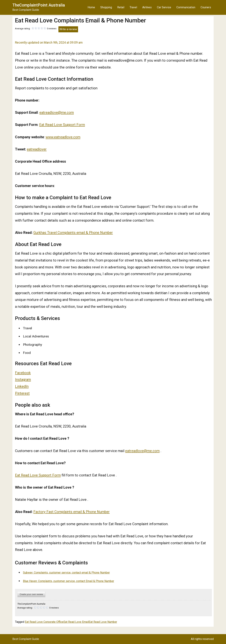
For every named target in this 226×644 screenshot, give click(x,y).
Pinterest (22, 393)
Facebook (23, 373)
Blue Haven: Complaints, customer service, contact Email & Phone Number (69, 581)
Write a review (68, 29)
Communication (186, 7)
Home (91, 7)
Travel (133, 7)
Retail (121, 7)
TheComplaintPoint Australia (39, 5)
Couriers (206, 7)
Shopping (106, 7)
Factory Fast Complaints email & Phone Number (72, 512)
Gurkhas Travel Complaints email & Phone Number (73, 233)
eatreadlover (37, 149)
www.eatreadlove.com (63, 137)
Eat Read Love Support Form (62, 125)
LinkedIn (22, 386)
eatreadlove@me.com (57, 112)
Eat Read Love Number (103, 622)
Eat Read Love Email (76, 622)
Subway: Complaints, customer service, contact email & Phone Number (66, 573)
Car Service (164, 7)
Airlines (147, 7)
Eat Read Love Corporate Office (44, 622)
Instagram (23, 379)
